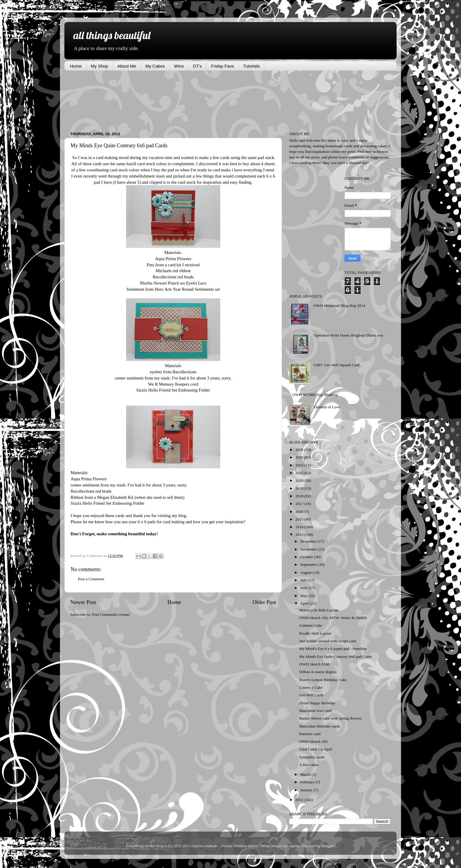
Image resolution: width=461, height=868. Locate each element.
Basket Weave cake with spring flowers (331, 718)
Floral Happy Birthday (317, 703)
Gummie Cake (311, 625)
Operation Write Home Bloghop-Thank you (348, 335)
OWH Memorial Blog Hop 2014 (339, 306)
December (309, 541)
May (304, 596)
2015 (300, 519)
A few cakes (309, 765)
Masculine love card (315, 711)
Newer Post (83, 602)
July (304, 580)
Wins (179, 66)
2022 (300, 473)
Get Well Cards (311, 695)
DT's (197, 66)
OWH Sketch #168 (314, 664)
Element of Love (327, 407)
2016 (300, 512)
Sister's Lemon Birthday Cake (323, 680)
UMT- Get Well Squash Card (336, 365)
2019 (300, 488)
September (309, 565)
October (307, 557)
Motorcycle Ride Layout (319, 610)
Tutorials (252, 66)
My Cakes (155, 66)
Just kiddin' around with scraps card (328, 641)
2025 (300, 457)
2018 (300, 496)
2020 (300, 480)
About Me (127, 66)
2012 (300, 800)
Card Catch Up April (316, 749)
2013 (300, 535)
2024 (300, 465)
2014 (300, 527)
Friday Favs (223, 66)
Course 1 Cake (311, 687)
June (304, 588)
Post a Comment (91, 579)
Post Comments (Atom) (111, 614)
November (309, 549)
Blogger (328, 846)
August (306, 572)
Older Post (264, 602)
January (307, 790)
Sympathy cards (312, 757)
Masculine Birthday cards (320, 726)
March (306, 774)
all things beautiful (112, 35)
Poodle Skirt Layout (315, 633)
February (308, 782)
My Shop (100, 66)
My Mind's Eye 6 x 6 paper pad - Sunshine (333, 649)
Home (76, 66)
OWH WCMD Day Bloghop (315, 395)
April (305, 603)
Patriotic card (310, 734)
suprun (294, 846)
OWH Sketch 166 (313, 741)
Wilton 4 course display (318, 672)
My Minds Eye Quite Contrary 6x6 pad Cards (336, 657)
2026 (300, 450)
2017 (300, 504)
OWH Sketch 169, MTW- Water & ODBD (333, 618)
